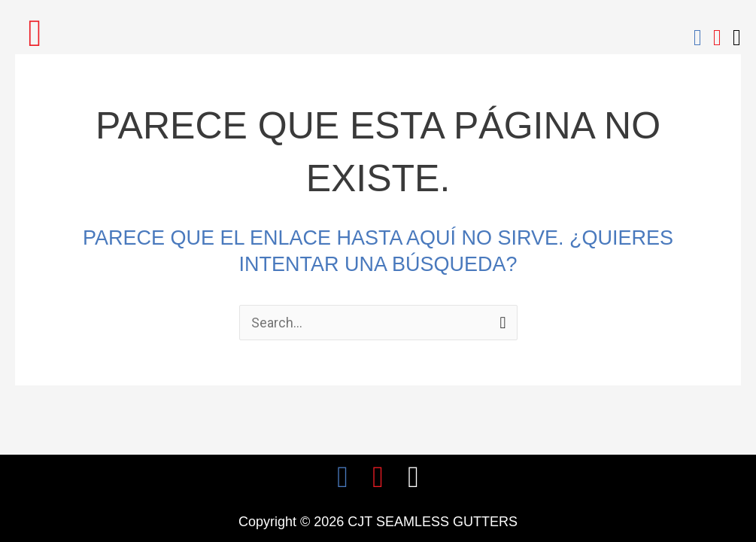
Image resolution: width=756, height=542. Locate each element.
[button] (35, 33)
